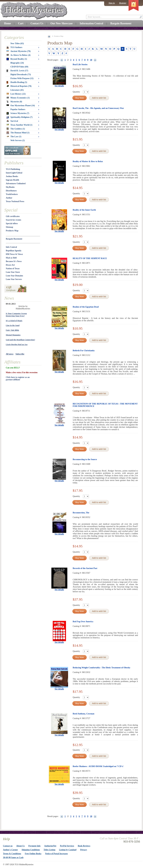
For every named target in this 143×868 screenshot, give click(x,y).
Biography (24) (17, 63)
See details (59, 86)
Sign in (112, 3)
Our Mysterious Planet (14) (21, 106)
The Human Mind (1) (18, 133)
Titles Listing (50, 850)
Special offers (12, 223)
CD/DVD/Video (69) (19, 67)
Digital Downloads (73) (21, 74)
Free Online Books (33, 854)
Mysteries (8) (14, 102)
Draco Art (10, 265)
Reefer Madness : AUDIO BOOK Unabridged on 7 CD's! (98, 766)
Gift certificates (13, 216)
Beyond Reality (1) (17, 59)
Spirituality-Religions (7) (20, 117)
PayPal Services (67, 846)
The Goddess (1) (16, 129)
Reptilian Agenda (14, 251)
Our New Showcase (61, 23)
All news (10, 354)
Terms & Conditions (12, 854)
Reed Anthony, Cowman (83, 714)
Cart (21, 23)
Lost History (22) (16, 94)
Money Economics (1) (18, 98)
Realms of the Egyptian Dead (86, 307)
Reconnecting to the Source (85, 459)
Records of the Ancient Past (85, 568)
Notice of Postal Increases (57, 854)
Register (123, 3)
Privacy (84, 850)
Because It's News (14, 261)
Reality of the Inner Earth (84, 210)
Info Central (11, 247)
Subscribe (20, 354)
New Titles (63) (17, 43)
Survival (12, 121)
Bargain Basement (14, 239)
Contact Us (37, 23)
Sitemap (9, 227)
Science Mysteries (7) (18, 113)
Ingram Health (12, 180)
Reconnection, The (81, 513)
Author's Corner (10, 850)
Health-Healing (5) (17, 82)
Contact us (8, 846)
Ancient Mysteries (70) (19, 51)
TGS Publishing (13, 169)
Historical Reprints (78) (19, 86)
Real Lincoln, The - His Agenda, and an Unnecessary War (98, 108)
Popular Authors (18, 109)
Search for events (13, 220)
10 (91, 60)
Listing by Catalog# (68, 850)
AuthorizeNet (50, 846)
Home (7, 23)
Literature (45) (17, 90)
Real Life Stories (80, 65)
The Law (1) (14, 137)
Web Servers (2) (18, 140)
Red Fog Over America (83, 622)
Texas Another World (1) (19, 125)
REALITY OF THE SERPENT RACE (90, 258)
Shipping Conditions (31, 850)
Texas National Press (15, 201)
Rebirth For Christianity (84, 351)
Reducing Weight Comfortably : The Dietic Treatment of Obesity (102, 668)
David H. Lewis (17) (17, 71)
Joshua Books (12, 176)
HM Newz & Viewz (14, 254)
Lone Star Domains (14, 276)
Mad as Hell (11, 258)
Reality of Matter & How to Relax (88, 161)
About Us (20, 846)
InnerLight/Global (14, 173)
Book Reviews (84, 846)
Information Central (91, 23)
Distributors (11, 191)
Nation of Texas (13, 269)
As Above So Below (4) (19, 55)
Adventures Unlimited (16, 184)
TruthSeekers (12, 194)
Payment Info (34, 846)
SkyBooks (10, 187)
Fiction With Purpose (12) (22, 78)
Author (9, 198)
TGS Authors (14, 47)
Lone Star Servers (14, 279)
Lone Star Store (13, 272)
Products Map (12, 231)
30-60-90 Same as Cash (13, 857)
